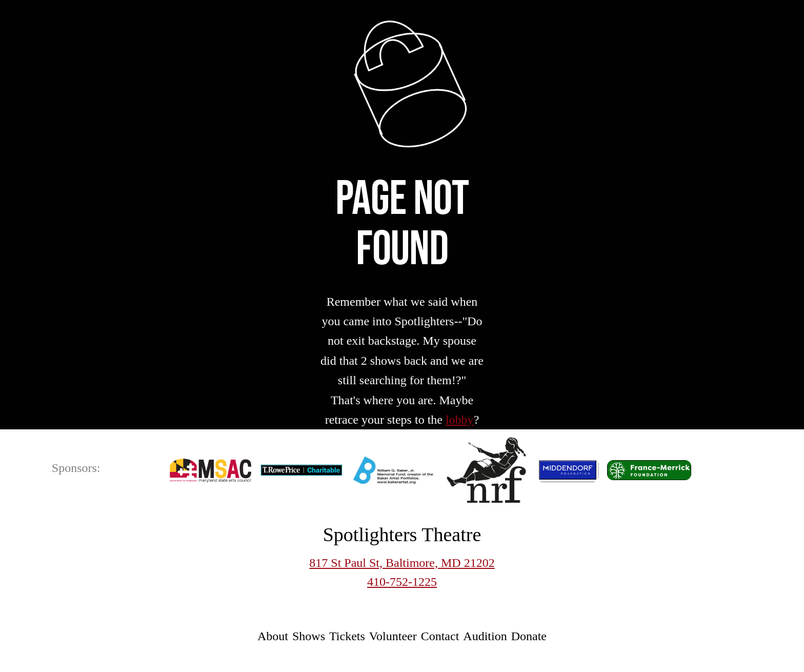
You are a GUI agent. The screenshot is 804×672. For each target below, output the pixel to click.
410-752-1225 (402, 582)
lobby (460, 420)
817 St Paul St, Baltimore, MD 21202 (402, 563)
